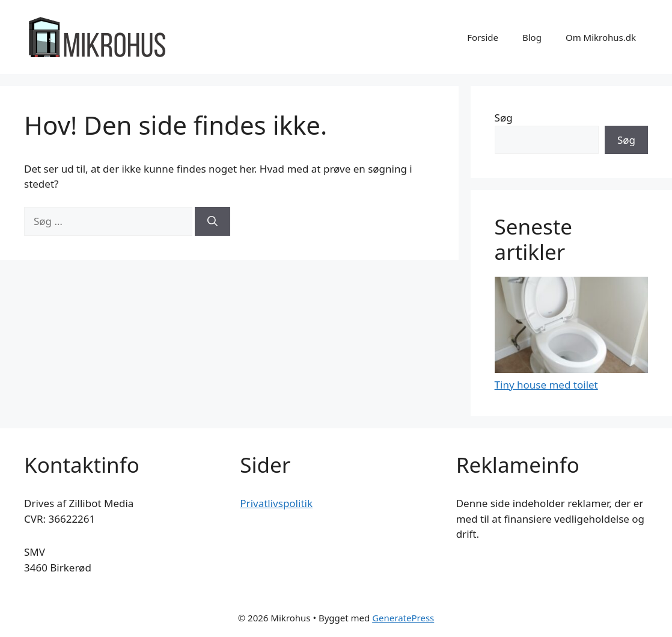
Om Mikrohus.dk (601, 37)
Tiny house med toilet (546, 385)
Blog (532, 37)
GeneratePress (403, 618)
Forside (483, 37)
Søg (504, 118)
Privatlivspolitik (276, 503)
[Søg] (212, 221)
